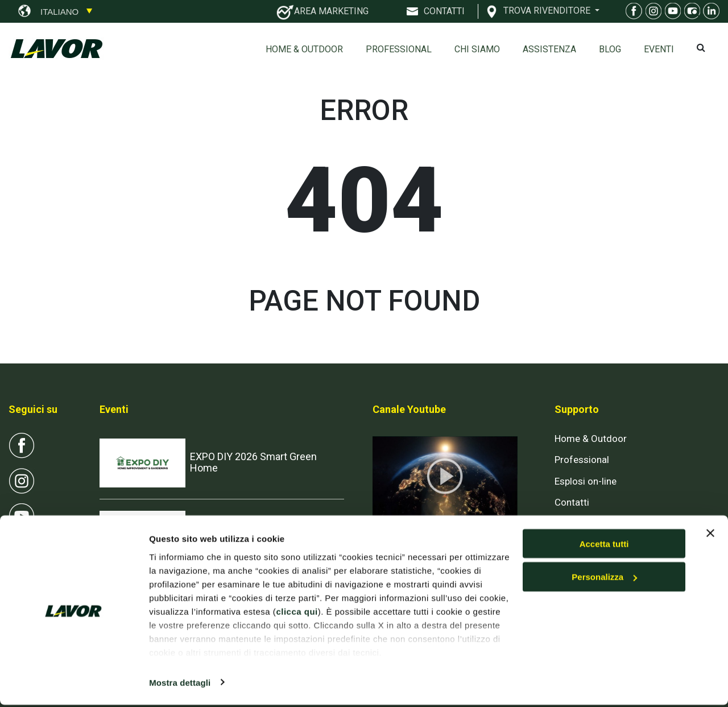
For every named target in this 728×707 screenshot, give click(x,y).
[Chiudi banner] (710, 535)
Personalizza (604, 579)
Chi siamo (477, 49)
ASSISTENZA (549, 49)
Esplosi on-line (586, 481)
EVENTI (659, 49)
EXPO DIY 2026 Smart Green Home (253, 462)
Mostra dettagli (180, 685)
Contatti (572, 502)
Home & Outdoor (304, 49)
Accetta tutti (604, 546)
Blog (610, 49)
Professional (399, 49)
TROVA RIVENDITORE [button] (548, 10)
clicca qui (297, 613)
